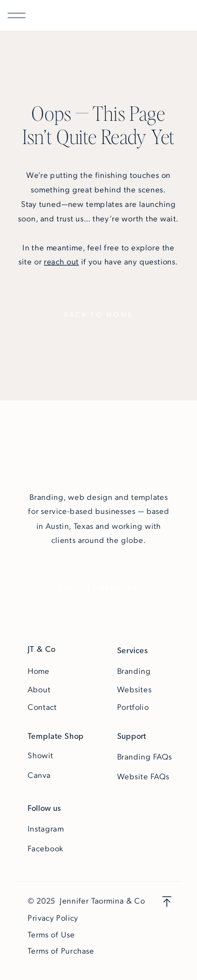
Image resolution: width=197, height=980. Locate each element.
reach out (61, 262)
